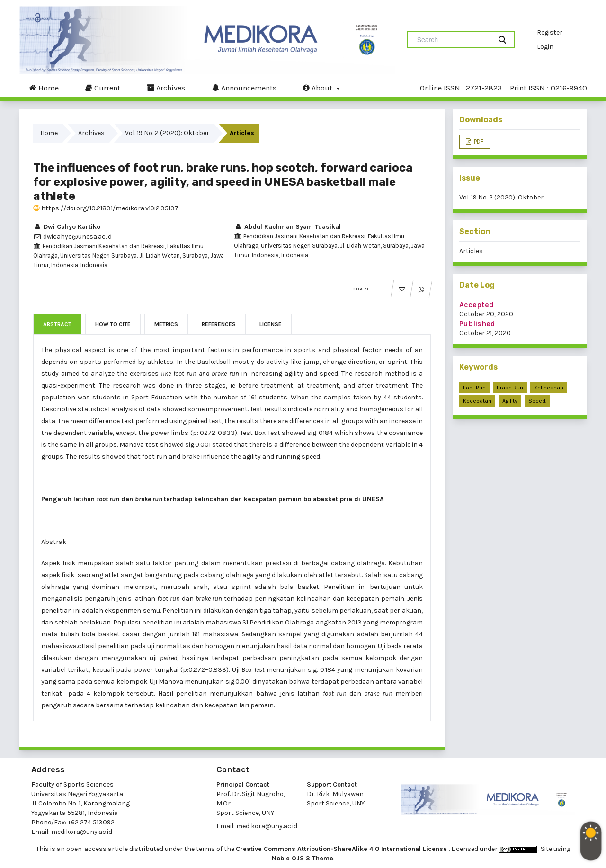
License (271, 324)
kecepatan (477, 401)
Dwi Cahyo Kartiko (67, 227)
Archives (166, 88)
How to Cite (113, 324)
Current (103, 88)
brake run (510, 388)
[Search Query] (453, 40)
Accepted (477, 304)
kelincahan (549, 388)
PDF (478, 141)
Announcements (244, 88)
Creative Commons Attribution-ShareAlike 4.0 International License (342, 849)
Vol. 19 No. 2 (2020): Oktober (167, 133)
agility (510, 401)
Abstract (57, 324)
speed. (537, 401)
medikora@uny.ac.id (82, 832)
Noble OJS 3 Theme (303, 858)
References (219, 324)
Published (477, 323)
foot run (474, 388)
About (319, 88)
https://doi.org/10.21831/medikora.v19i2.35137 (106, 208)
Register (550, 32)
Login (545, 47)
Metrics (166, 324)
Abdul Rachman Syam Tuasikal (287, 227)
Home (44, 88)
